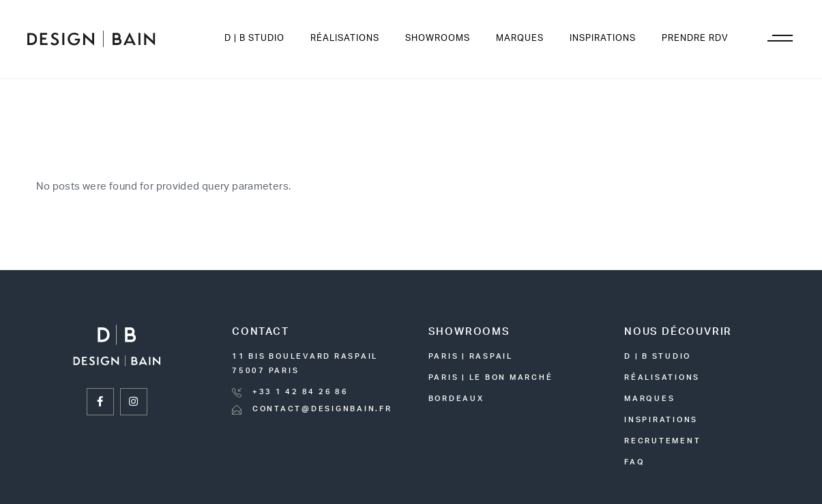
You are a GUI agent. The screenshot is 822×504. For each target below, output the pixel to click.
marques (649, 399)
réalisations (662, 377)
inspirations (661, 420)
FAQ (634, 462)
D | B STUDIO (658, 356)
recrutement (662, 441)
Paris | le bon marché (491, 377)
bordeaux (456, 399)
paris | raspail (471, 356)
